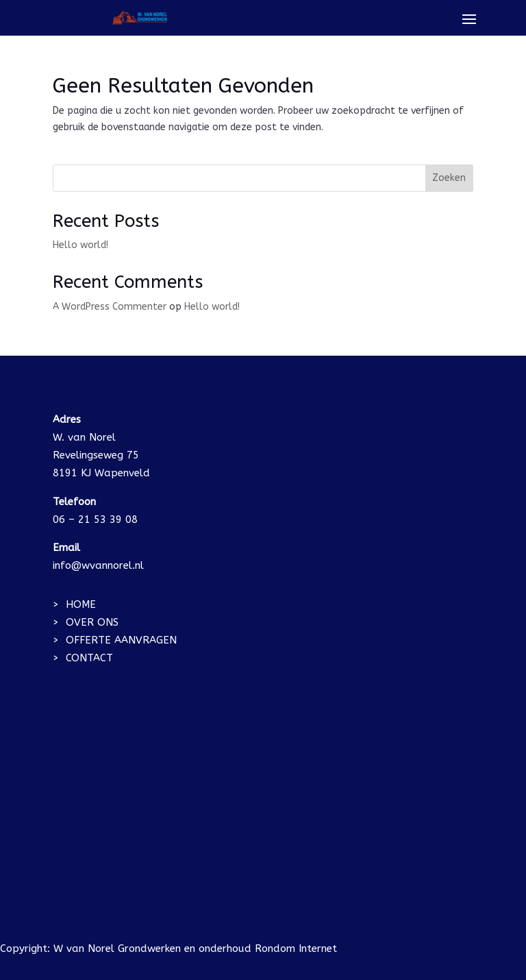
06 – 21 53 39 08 (95, 519)
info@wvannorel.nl (98, 565)
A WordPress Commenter (110, 307)
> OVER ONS (86, 622)
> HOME (74, 604)
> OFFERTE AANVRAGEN (115, 640)
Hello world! (80, 245)
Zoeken (449, 178)
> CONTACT (83, 658)
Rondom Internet (296, 948)
